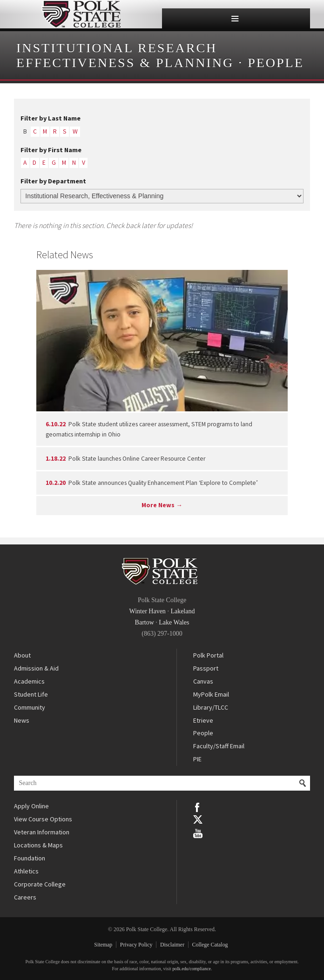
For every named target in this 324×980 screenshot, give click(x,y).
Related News (65, 255)
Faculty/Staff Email (219, 746)
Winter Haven (148, 611)
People (276, 63)
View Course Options (43, 819)
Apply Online (31, 806)
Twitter (198, 819)
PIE (197, 759)
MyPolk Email (211, 694)
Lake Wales (174, 622)
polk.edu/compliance (192, 969)
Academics (29, 681)
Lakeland (182, 611)
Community (30, 707)
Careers (25, 897)
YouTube (198, 832)
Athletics (26, 871)
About (22, 655)
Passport (206, 668)
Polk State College (81, 14)
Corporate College (40, 884)
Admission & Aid (36, 668)
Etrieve (203, 720)
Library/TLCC (211, 707)
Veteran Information (42, 832)
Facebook (198, 806)
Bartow (145, 622)
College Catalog (210, 945)
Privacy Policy (136, 945)
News (22, 720)
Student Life (31, 694)
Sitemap (103, 945)
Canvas (203, 681)
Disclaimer (172, 945)
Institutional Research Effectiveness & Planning (125, 55)
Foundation (30, 858)
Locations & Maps (38, 845)
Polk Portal (208, 655)
